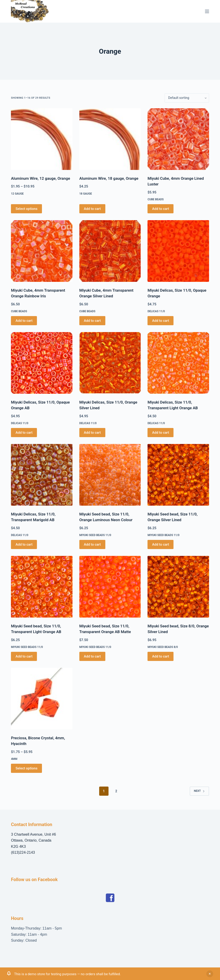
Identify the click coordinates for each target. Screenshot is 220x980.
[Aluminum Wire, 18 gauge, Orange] (110, 139)
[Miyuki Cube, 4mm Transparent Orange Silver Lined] (110, 251)
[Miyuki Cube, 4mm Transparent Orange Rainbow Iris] (42, 251)
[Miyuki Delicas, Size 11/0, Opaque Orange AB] (42, 363)
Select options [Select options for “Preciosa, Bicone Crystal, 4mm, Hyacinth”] (26, 768)
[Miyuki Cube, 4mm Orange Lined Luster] (178, 139)
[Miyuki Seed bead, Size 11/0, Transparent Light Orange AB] (42, 587)
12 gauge (17, 194)
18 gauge (86, 194)
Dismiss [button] (210, 974)
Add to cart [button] (92, 209)
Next (199, 791)
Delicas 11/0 (156, 311)
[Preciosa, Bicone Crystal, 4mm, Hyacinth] (42, 699)
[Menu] (207, 11)
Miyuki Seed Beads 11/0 (95, 535)
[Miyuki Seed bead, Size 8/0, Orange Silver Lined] (178, 587)
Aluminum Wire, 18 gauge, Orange (109, 178)
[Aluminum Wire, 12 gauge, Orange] (42, 139)
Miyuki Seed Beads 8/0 (163, 647)
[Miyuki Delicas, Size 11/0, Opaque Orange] (178, 251)
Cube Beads (156, 199)
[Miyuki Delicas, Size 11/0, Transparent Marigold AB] (42, 475)
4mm (14, 759)
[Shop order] (187, 98)
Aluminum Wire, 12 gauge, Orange (40, 178)
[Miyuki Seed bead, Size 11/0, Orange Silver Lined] (178, 475)
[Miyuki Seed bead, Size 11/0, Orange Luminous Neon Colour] (110, 475)
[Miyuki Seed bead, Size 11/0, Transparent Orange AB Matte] (110, 587)
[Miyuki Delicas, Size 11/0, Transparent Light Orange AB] (178, 363)
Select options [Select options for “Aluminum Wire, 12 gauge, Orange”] (26, 209)
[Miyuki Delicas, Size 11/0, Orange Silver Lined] (110, 363)
